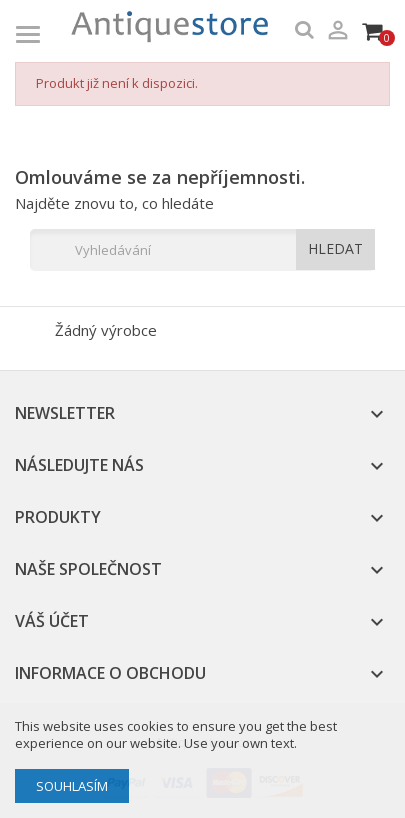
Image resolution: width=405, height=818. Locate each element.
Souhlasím (72, 786)
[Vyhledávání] (202, 250)
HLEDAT (335, 248)
